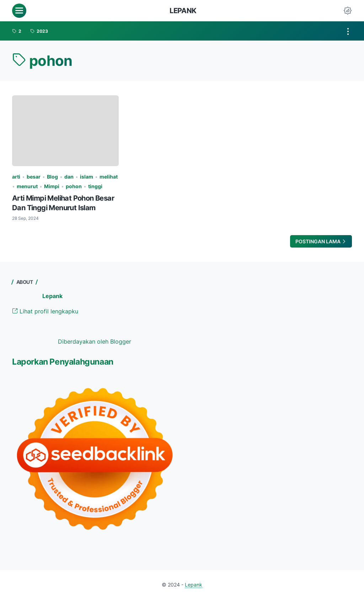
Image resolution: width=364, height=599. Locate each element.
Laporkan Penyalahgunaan (63, 362)
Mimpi (52, 186)
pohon (74, 186)
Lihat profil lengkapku (45, 311)
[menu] (19, 11)
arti (16, 177)
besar (34, 177)
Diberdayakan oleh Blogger (95, 341)
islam (87, 177)
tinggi (95, 186)
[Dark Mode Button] (348, 11)
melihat (109, 177)
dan (69, 177)
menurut (27, 186)
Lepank (183, 11)
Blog (52, 177)
